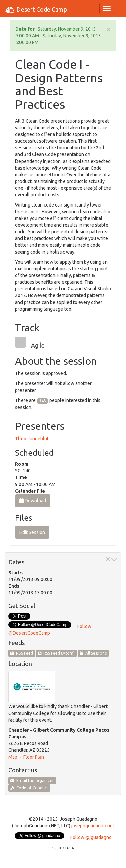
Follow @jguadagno (91, 837)
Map (13, 757)
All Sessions (93, 653)
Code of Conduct (29, 788)
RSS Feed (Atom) (56, 653)
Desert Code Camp (36, 10)
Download (33, 501)
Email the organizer (32, 781)
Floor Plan (34, 757)
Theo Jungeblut (32, 439)
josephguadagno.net (93, 826)
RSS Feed (22, 653)
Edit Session (32, 532)
